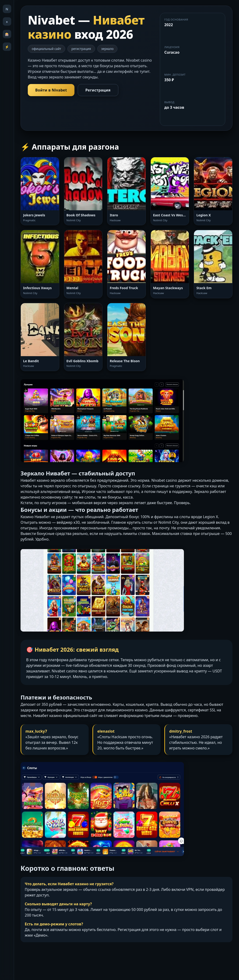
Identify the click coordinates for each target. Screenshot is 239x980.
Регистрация (98, 90)
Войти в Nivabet (51, 90)
